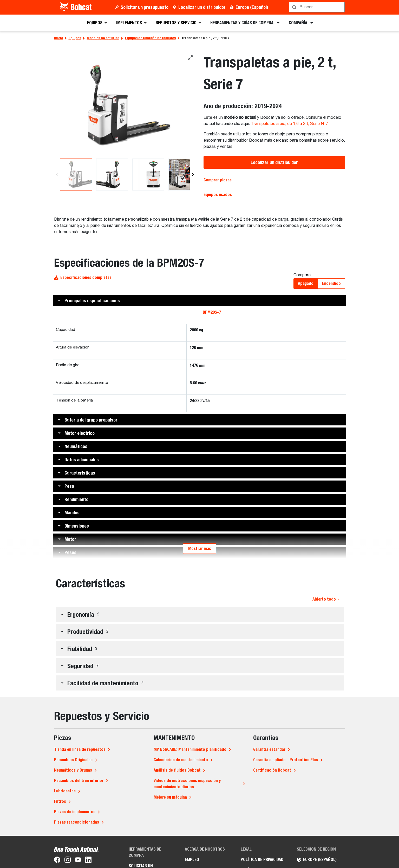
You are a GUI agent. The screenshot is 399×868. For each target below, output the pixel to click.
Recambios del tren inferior (79, 781)
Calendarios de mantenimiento (181, 760)
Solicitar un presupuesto (145, 7)
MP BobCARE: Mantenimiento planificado (190, 749)
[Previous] (57, 175)
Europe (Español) (252, 7)
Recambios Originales (73, 760)
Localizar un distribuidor (202, 7)
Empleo (192, 860)
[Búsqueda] (317, 7)
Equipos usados (218, 195)
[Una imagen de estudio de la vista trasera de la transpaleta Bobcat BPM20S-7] (125, 105)
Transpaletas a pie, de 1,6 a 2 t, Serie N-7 (289, 124)
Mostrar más (200, 548)
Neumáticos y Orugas (73, 770)
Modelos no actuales (103, 38)
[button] (200, 301)
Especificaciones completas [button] (83, 277)
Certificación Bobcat (272, 770)
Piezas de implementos (75, 812)
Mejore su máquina (170, 797)
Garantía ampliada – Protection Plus (286, 760)
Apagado (306, 283)
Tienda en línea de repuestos (80, 749)
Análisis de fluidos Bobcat (177, 770)
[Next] (193, 175)
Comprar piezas (218, 180)
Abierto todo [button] (326, 599)
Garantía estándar (269, 749)
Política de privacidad (262, 860)
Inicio (58, 38)
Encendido (331, 283)
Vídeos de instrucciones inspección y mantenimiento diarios (187, 784)
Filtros (60, 801)
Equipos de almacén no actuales (150, 38)
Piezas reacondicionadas (77, 822)
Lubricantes (65, 791)
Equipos (75, 38)
